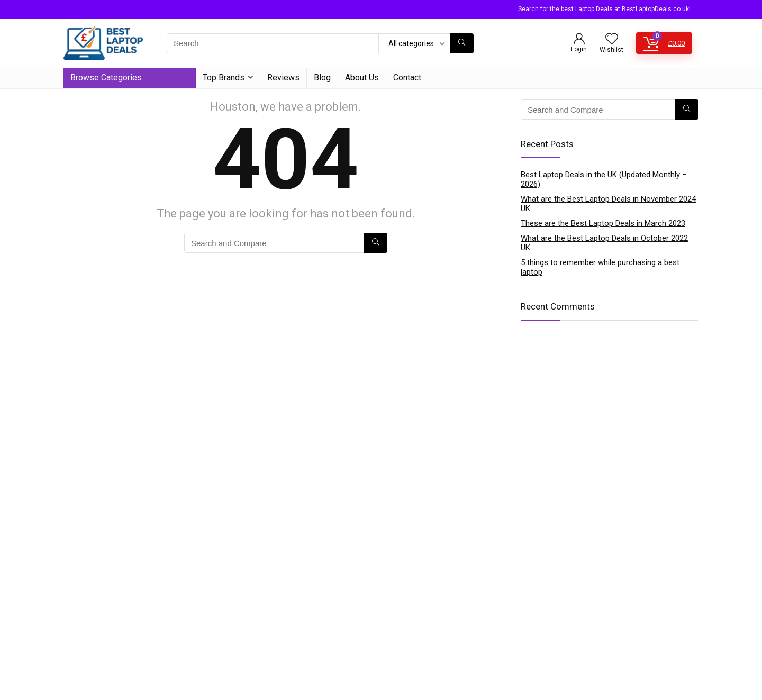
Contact (407, 78)
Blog (322, 78)
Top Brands (224, 78)
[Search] (462, 43)
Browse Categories (106, 78)
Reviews (283, 78)
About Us (362, 78)
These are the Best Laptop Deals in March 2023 (603, 223)
